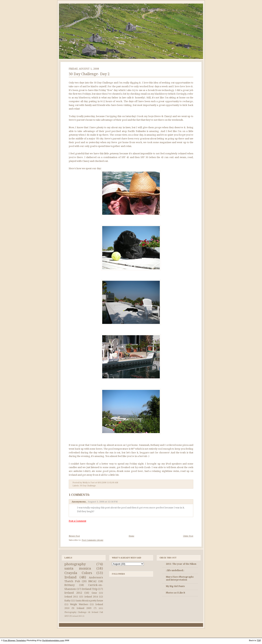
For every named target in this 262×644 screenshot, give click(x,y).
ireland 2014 (91, 597)
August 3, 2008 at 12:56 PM (103, 502)
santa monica (78, 568)
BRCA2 (92, 581)
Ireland (70, 577)
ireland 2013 (77, 616)
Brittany (70, 585)
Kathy (67, 601)
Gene (94, 593)
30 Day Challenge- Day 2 (89, 74)
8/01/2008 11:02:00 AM (108, 483)
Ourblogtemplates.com (53, 640)
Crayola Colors (78, 573)
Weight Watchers (79, 604)
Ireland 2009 (84, 608)
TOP (259, 640)
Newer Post (74, 536)
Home (131, 536)
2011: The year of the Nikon (181, 564)
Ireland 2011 (71, 597)
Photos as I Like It (176, 593)
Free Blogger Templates (15, 640)
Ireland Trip (90, 589)
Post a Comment (77, 521)
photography (75, 564)
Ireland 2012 (73, 593)
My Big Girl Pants (175, 586)
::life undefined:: (175, 570)
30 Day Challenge (88, 486)
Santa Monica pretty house (89, 601)
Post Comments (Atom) (92, 540)
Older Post (188, 536)
